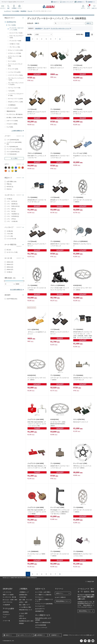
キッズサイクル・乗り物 (9, 597)
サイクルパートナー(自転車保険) (44, 604)
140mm (10, 262)
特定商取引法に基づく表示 (26, 621)
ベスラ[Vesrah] (12, 154)
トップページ (7, 11)
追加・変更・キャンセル (26, 600)
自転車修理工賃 (39, 611)
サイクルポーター (40, 606)
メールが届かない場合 (25, 607)
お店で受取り (11, 182)
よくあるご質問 (23, 613)
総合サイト (56, 2)
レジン (10, 236)
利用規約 (21, 623)
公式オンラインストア (68, 2)
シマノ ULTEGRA (13, 216)
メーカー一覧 (6, 621)
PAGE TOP (91, 582)
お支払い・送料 (23, 602)
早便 (9, 184)
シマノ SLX (11, 211)
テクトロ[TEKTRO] (13, 152)
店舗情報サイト (91, 2)
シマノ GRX (11, 209)
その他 (9, 199)
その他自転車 (6, 605)
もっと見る (14, 158)
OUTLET (10, 187)
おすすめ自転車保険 (41, 625)
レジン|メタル (11, 239)
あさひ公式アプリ (40, 609)
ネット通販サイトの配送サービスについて (44, 600)
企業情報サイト (81, 2)
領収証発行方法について (26, 610)
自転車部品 (23, 11)
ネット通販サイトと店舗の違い (44, 595)
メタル (10, 234)
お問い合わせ (23, 618)
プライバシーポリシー (74, 635)
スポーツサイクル (8, 602)
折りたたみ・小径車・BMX (10, 600)
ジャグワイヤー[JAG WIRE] (14, 143)
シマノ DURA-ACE (13, 206)
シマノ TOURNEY (13, 214)
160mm (10, 264)
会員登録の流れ (23, 595)
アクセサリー (6, 614)
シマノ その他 (12, 221)
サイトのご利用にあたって (88, 635)
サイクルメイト (39, 597)
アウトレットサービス (41, 628)
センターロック (12, 252)
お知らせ (21, 616)
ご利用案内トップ (24, 592)
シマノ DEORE (12, 204)
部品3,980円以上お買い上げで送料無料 (43, 619)
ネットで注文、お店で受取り (43, 592)
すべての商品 (16, 11)
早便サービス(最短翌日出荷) (43, 622)
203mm (10, 269)
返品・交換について (24, 605)
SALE (9, 189)
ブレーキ (30, 11)
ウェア (5, 617)
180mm (10, 267)
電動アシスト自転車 (8, 595)
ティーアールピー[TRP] (14, 149)
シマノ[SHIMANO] (13, 140)
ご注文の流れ (23, 597)
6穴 (9, 250)
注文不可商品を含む (12, 299)
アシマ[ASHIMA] (12, 147)
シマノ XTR (11, 219)
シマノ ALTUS (12, 201)
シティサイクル (7, 592)
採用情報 (66, 635)
